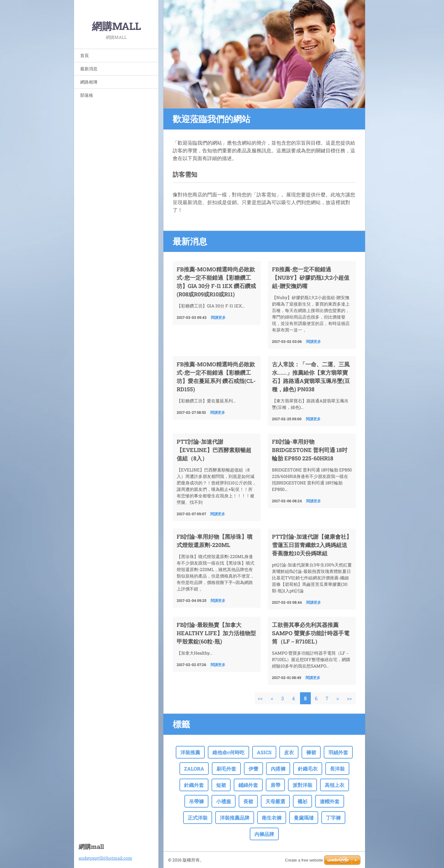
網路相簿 (89, 82)
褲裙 (311, 752)
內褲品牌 (264, 834)
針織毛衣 (308, 769)
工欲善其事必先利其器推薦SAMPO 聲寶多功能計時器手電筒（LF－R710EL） (311, 633)
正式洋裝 (198, 818)
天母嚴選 (275, 801)
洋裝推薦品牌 (235, 818)
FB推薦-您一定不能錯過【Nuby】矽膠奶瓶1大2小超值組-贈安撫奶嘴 (311, 278)
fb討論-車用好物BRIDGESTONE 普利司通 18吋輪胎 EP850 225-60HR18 (310, 450)
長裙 (248, 801)
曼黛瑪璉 (304, 818)
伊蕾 (253, 769)
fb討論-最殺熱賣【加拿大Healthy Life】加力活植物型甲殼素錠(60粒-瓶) (216, 633)
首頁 (84, 55)
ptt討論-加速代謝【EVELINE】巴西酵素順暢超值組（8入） (214, 450)
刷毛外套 (226, 769)
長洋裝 (337, 769)
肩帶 (275, 785)
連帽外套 (330, 801)
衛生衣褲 (272, 818)
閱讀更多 (218, 317)
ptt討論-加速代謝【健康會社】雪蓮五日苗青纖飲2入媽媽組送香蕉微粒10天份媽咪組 (312, 545)
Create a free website (304, 860)
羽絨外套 (338, 752)
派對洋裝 (302, 785)
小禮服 (224, 801)
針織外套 (194, 785)
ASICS (264, 752)
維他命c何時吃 (228, 752)
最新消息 (89, 69)
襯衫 (302, 801)
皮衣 (289, 752)
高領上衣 (335, 785)
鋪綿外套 (248, 785)
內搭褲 (278, 769)
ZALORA (194, 769)
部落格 (87, 95)
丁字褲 (333, 818)
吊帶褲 (196, 801)
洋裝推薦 (190, 752)
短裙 (221, 785)
